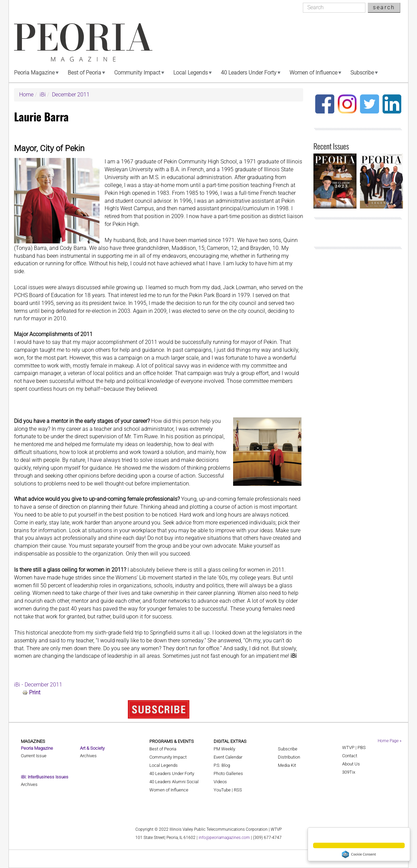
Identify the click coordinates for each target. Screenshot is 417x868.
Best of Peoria (84, 73)
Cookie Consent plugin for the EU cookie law (359, 854)
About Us (351, 764)
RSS (238, 790)
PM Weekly (224, 749)
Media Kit (287, 765)
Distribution (289, 757)
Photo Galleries (228, 773)
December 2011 (71, 95)
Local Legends (191, 73)
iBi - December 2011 (38, 685)
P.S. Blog (222, 765)
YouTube (222, 790)
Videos (220, 782)
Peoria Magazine (34, 73)
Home (26, 95)
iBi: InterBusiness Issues (45, 777)
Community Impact (137, 73)
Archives (29, 784)
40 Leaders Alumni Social (174, 782)
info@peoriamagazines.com (224, 838)
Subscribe (362, 73)
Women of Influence (313, 73)
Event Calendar (228, 757)
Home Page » (389, 741)
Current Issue (34, 756)
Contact (350, 756)
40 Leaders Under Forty (249, 73)
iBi (43, 95)
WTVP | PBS (354, 747)
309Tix (349, 772)
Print (35, 692)
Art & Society (92, 748)
